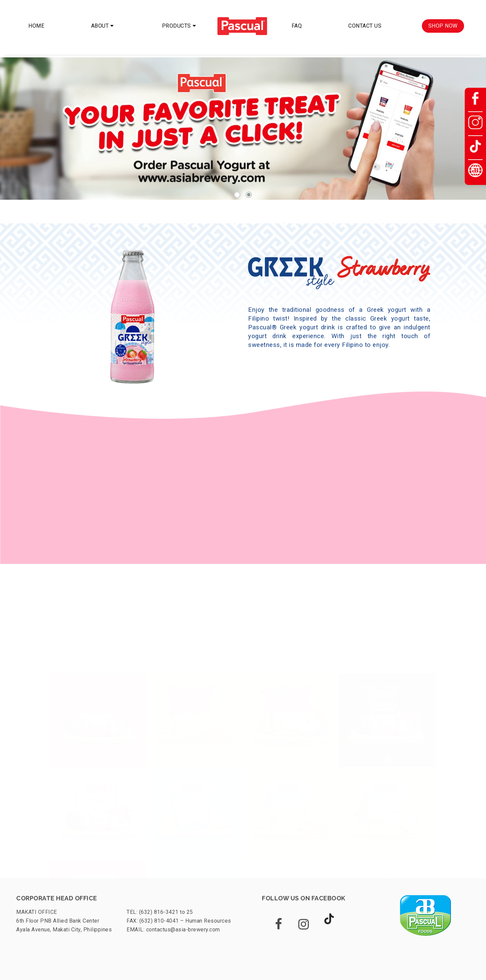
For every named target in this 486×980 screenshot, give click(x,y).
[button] (237, 195)
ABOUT (100, 21)
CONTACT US (365, 21)
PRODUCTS (177, 21)
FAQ (297, 21)
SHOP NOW (443, 21)
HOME (36, 21)
